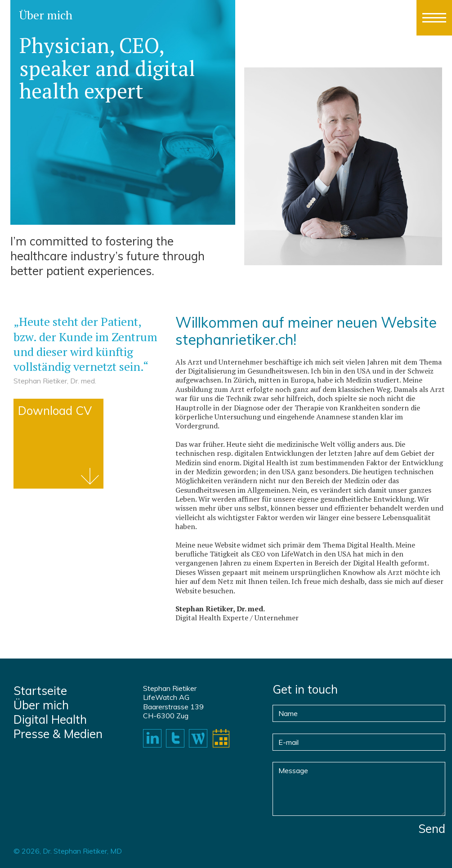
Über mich (41, 705)
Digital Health (50, 720)
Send (432, 829)
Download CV (55, 411)
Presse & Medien (58, 734)
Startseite (40, 691)
